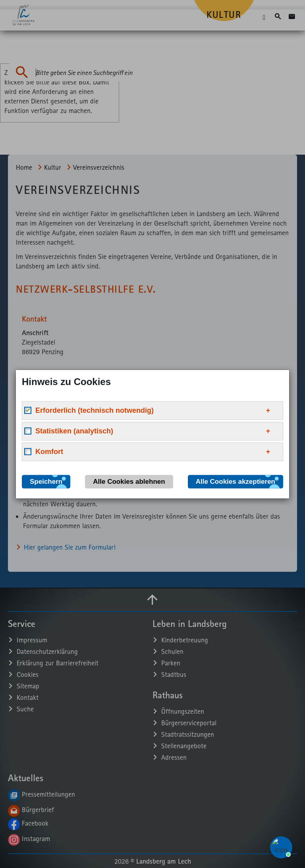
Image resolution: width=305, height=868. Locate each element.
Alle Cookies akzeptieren (236, 481)
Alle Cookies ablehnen (129, 481)
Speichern (46, 481)
